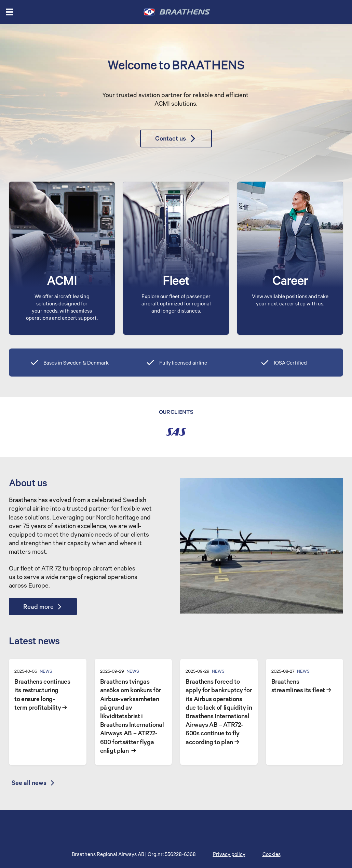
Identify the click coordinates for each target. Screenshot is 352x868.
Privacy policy (229, 854)
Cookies (272, 854)
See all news (33, 782)
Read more (43, 606)
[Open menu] (10, 12)
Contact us (176, 138)
